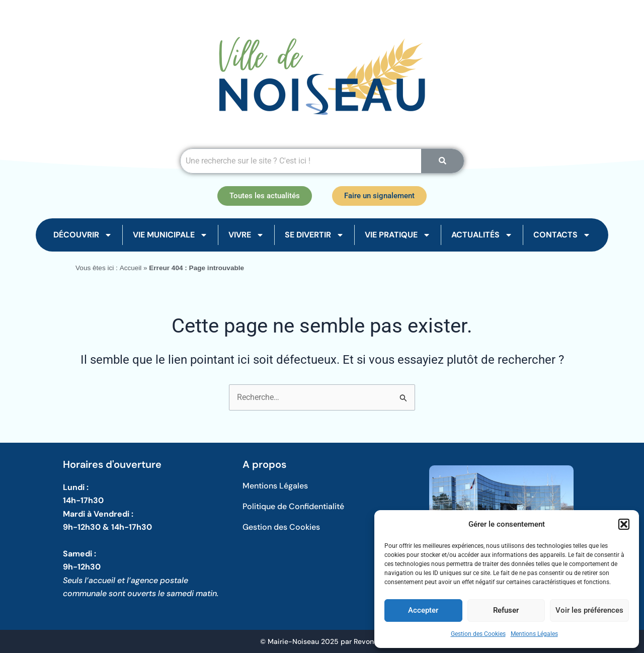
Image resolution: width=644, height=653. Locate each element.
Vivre (246, 235)
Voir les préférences (589, 610)
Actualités (482, 235)
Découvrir (83, 235)
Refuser (506, 610)
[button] (624, 524)
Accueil (130, 268)
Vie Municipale (170, 235)
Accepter (423, 610)
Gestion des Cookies (478, 634)
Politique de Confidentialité (293, 506)
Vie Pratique (398, 235)
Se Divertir (314, 235)
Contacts (562, 235)
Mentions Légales (534, 634)
